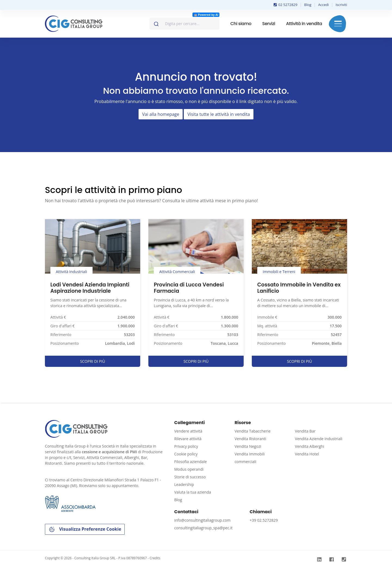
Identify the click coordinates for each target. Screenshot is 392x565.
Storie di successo (190, 477)
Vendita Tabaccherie (253, 431)
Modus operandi (189, 469)
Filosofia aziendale (191, 462)
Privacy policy (186, 446)
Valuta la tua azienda (193, 492)
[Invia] (156, 23)
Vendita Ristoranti (250, 439)
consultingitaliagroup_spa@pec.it (203, 528)
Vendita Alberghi (310, 446)
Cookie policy (186, 454)
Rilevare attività (188, 439)
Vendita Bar (305, 431)
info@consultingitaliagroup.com (202, 520)
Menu (338, 24)
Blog (308, 5)
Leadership (184, 484)
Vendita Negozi (248, 446)
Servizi (269, 24)
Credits (155, 558)
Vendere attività (188, 431)
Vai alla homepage (161, 114)
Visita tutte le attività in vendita (219, 114)
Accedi (324, 5)
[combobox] (184, 24)
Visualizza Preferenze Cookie (85, 529)
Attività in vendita (304, 24)
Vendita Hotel (307, 454)
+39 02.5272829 (264, 520)
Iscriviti (341, 5)
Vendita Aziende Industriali (318, 439)
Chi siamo (241, 24)
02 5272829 (286, 5)
